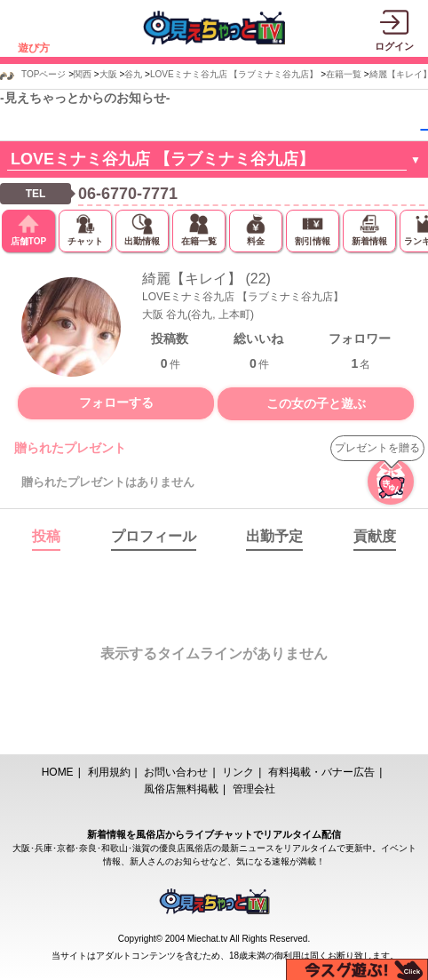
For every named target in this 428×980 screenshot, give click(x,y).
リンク (238, 772)
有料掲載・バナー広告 (321, 772)
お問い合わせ (176, 772)
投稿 (46, 536)
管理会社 (254, 789)
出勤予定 (274, 536)
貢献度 (375, 536)
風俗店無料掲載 (181, 789)
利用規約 (109, 772)
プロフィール (154, 536)
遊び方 (34, 48)
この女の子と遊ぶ (316, 403)
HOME (58, 772)
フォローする (116, 402)
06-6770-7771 (128, 194)
